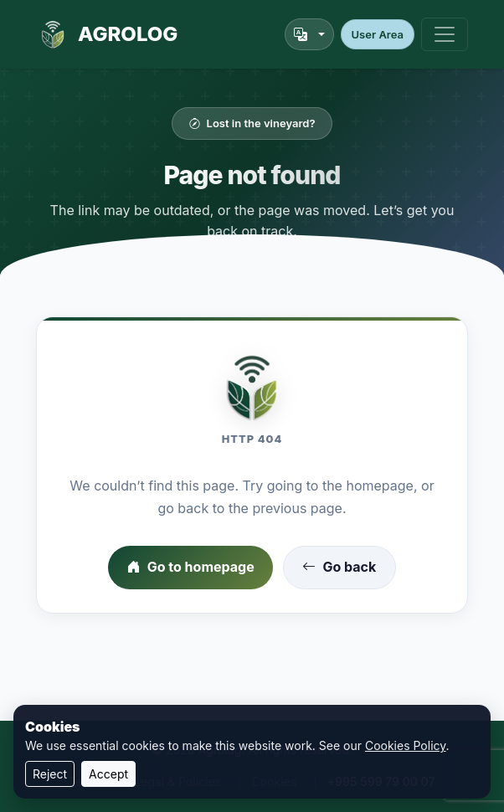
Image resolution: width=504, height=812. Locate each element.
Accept (108, 774)
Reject (50, 774)
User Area (378, 34)
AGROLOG (107, 34)
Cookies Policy (406, 745)
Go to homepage (191, 568)
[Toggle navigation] (445, 34)
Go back (339, 568)
